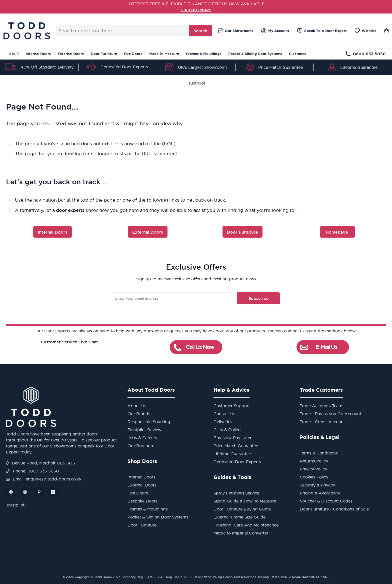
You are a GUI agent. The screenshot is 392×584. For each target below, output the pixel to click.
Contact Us (224, 414)
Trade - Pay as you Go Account (330, 414)
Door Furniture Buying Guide (242, 509)
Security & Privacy (317, 485)
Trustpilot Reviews (145, 430)
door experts (70, 210)
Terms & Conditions (319, 453)
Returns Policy (314, 461)
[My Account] (275, 31)
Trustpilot (196, 83)
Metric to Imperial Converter (241, 533)
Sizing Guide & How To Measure (245, 501)
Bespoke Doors (142, 501)
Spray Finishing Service (236, 493)
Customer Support (232, 406)
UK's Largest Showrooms (203, 67)
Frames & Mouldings (204, 54)
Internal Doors (38, 54)
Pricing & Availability (320, 493)
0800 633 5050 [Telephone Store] (365, 54)
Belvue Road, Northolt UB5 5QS (40, 463)
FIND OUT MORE (196, 10)
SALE (14, 54)
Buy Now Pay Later (232, 438)
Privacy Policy (313, 469)
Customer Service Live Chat (69, 342)
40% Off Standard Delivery (47, 67)
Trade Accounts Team (321, 406)
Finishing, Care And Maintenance (246, 525)
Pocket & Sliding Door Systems (255, 54)
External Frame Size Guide (239, 517)
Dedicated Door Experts (124, 67)
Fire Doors (133, 54)
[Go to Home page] (27, 31)
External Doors (71, 54)
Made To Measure (164, 54)
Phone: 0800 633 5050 (32, 471)
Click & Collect (228, 430)
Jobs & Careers (142, 438)
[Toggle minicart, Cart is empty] (386, 31)
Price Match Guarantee (280, 67)
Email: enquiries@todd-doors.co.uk (44, 479)
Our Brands (139, 414)
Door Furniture (104, 54)
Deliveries (223, 422)
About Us (137, 406)
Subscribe (249, 298)
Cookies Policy (314, 477)
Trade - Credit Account (322, 422)
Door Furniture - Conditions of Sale (334, 509)
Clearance (298, 54)
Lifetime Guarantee (359, 67)
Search (200, 31)
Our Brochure (141, 446)
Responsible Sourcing (149, 422)
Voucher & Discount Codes (326, 501)
